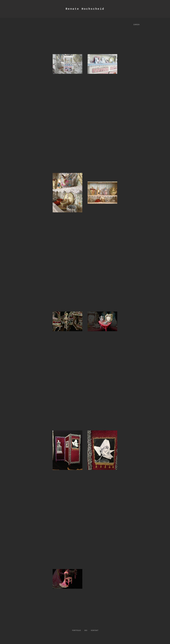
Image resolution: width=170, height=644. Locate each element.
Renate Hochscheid (85, 9)
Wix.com (96, 636)
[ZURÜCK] (136, 25)
